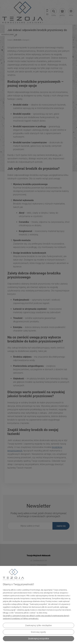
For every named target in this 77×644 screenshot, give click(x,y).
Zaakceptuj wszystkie (39, 639)
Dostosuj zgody (38, 632)
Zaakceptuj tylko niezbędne (38, 625)
